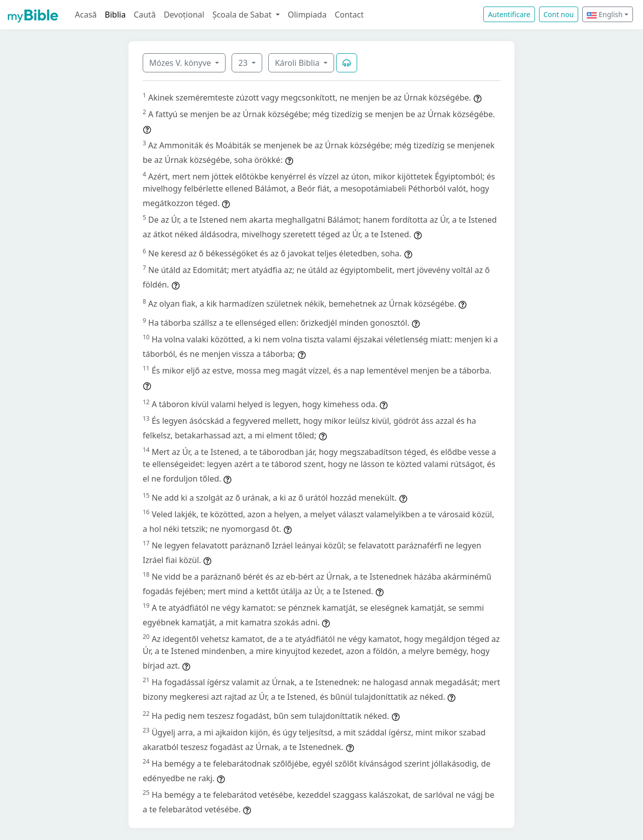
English (605, 14)
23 (244, 63)
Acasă (86, 15)
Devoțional (184, 15)
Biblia (116, 15)
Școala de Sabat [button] (243, 15)
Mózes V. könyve (181, 63)
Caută (145, 15)
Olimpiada (307, 15)
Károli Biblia (298, 63)
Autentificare (509, 14)
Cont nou (559, 14)
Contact (349, 15)
